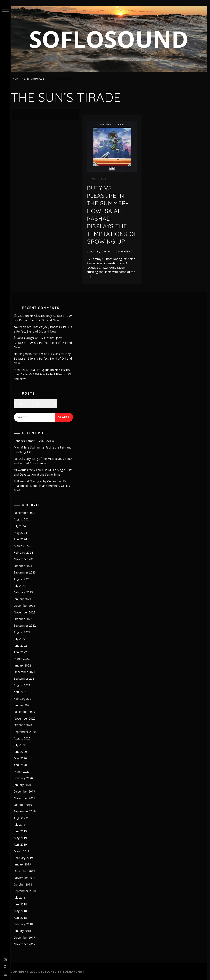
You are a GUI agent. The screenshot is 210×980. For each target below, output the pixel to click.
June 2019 (23, 831)
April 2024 (23, 539)
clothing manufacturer (31, 354)
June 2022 (23, 646)
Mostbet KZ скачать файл (34, 370)
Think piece (98, 178)
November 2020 (27, 718)
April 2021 (23, 692)
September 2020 (27, 732)
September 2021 (27, 679)
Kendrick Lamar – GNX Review (37, 441)
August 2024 (25, 519)
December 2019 (27, 791)
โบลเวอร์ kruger (27, 338)
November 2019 (27, 798)
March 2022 (24, 659)
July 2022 (22, 639)
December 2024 (27, 513)
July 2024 (22, 526)
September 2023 (27, 572)
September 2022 (27, 625)
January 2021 (25, 705)
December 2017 (27, 937)
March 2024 (24, 546)
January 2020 (25, 785)
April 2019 (23, 844)
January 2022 (25, 665)
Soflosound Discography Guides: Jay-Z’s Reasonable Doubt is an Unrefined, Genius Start (45, 486)
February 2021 (26, 699)
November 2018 (27, 878)
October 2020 (26, 725)
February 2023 (26, 592)
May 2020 (23, 758)
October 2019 (26, 805)
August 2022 (25, 632)
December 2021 (27, 672)
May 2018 (23, 911)
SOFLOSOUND (110, 39)
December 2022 (27, 606)
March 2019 (24, 851)
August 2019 (25, 818)
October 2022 (26, 619)
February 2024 (26, 552)
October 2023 (26, 566)
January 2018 (25, 931)
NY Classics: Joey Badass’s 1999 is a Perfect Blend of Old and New (45, 343)
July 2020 (22, 745)
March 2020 (24, 772)
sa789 (20, 327)
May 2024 (23, 533)
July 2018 (22, 898)
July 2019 (22, 825)
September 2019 (27, 811)
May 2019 (23, 838)
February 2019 (26, 858)
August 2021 (25, 685)
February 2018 (26, 924)
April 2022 (23, 652)
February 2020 (26, 778)
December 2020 (27, 712)
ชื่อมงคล (22, 316)
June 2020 (23, 752)
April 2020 (23, 765)
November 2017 (27, 944)
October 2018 (26, 884)
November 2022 (27, 612)
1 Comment (124, 251)
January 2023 (25, 599)
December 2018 (27, 871)
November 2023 (27, 559)
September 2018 (27, 891)
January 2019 (25, 864)
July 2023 (22, 586)
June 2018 (23, 904)
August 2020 (25, 738)
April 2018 (23, 918)
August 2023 (25, 579)
